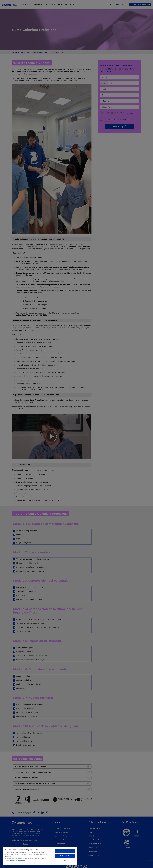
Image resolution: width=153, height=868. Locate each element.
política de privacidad (18, 860)
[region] (40, 856)
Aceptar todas (65, 851)
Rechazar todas (65, 856)
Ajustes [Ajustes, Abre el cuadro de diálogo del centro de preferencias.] (65, 860)
